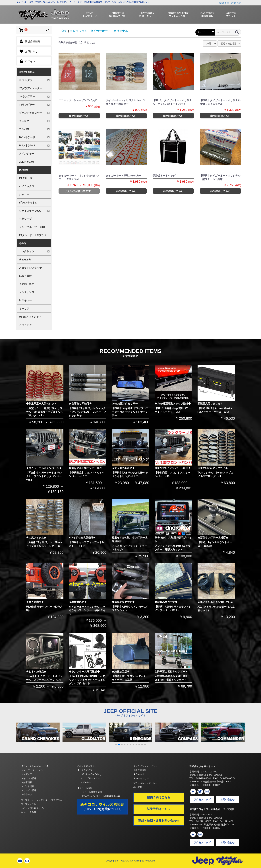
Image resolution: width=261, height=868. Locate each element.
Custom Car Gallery (91, 774)
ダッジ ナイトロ (28, 203)
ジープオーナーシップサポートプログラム (42, 800)
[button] (116, 744)
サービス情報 (29, 790)
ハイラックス (27, 186)
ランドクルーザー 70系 (32, 227)
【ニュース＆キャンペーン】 (35, 766)
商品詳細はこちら (79, 116)
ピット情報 (28, 786)
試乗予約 (236, 3)
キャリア (24, 308)
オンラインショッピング (145, 766)
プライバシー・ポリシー (145, 783)
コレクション (79, 31)
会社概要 (138, 787)
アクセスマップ (202, 800)
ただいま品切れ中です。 (79, 191)
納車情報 (27, 782)
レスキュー (25, 300)
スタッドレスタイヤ (30, 268)
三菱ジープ (25, 219)
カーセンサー (141, 778)
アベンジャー (27, 154)
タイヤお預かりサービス (33, 808)
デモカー (86, 782)
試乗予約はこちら (159, 809)
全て (64, 31)
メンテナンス (27, 292)
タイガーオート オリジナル (109, 31)
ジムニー (24, 194)
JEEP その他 (26, 162)
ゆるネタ (27, 794)
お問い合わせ (227, 800)
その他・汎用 (27, 284)
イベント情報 (29, 778)
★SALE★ (25, 260)
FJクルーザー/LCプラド (33, 235)
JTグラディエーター (31, 88)
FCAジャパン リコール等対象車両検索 (100, 796)
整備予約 (224, 3)
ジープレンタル (28, 804)
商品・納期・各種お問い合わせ (159, 821)
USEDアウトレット (30, 317)
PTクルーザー (27, 178)
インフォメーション (32, 770)
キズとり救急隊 (28, 812)
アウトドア (25, 325)
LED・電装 (25, 276)
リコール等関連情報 (91, 792)
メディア (27, 774)
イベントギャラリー (87, 766)
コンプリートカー (90, 778)
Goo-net (139, 774)
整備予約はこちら (159, 797)
